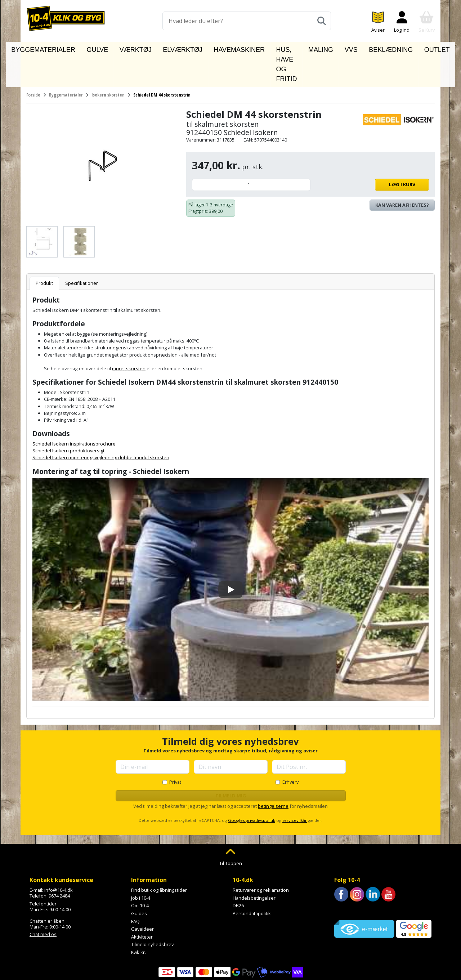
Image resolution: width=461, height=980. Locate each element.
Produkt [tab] (44, 250)
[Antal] (251, 152)
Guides (139, 881)
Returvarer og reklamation (261, 857)
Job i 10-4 (141, 865)
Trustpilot (344, 877)
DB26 (238, 873)
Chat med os (43, 901)
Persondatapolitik (252, 881)
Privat (175, 749)
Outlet (409, 48)
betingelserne (273, 773)
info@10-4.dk (59, 857)
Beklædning (373, 48)
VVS (343, 48)
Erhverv (290, 749)
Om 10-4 (140, 873)
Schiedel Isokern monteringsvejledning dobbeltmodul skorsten (101, 425)
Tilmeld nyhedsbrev (152, 912)
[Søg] (322, 21)
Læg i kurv (372, 152)
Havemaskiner (215, 48)
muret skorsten (129, 336)
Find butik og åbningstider (159, 857)
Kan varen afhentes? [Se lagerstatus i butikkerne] (402, 172)
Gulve (107, 48)
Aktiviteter (142, 904)
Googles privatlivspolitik (252, 787)
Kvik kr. (138, 919)
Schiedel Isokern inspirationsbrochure (74, 411)
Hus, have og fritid (271, 48)
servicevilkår (295, 787)
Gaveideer (142, 896)
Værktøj (136, 48)
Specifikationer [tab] (82, 250)
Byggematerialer (66, 48)
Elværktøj (171, 48)
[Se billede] (42, 209)
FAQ (135, 888)
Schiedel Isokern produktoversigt (68, 418)
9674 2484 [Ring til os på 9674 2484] (59, 863)
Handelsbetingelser (254, 865)
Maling (318, 48)
